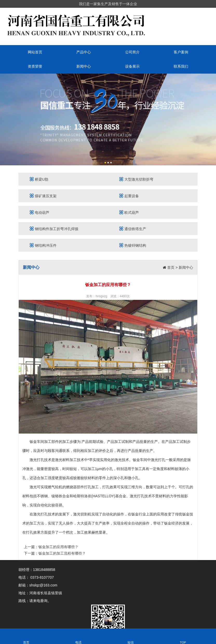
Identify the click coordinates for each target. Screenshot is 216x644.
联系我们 (181, 66)
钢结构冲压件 (43, 245)
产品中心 (84, 52)
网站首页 (35, 52)
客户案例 (181, 52)
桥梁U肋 (39, 179)
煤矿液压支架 (43, 196)
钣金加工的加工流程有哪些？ (62, 553)
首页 (171, 267)
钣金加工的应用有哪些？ (58, 547)
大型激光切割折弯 (136, 179)
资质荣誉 (35, 66)
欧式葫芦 (129, 212)
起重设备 (129, 196)
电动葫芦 (39, 212)
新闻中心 (84, 66)
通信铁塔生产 (133, 229)
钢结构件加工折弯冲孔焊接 (54, 229)
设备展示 (132, 66)
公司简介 (132, 52)
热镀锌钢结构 (133, 245)
